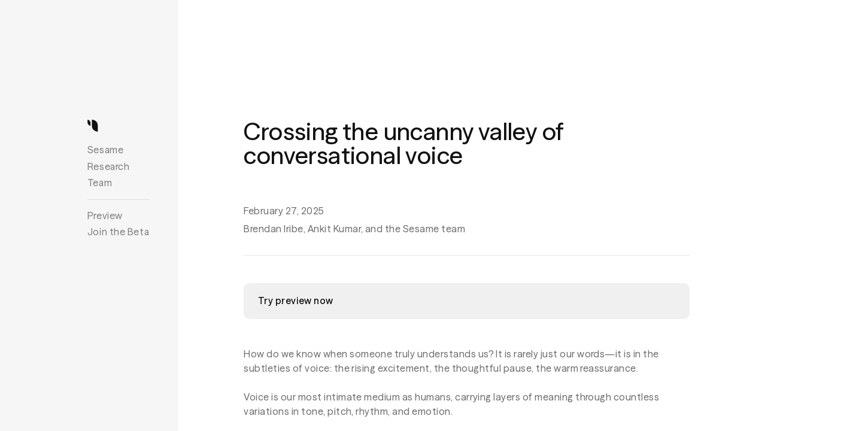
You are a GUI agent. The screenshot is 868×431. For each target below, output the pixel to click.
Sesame (105, 150)
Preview (105, 215)
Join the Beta (118, 232)
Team (100, 183)
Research (108, 166)
